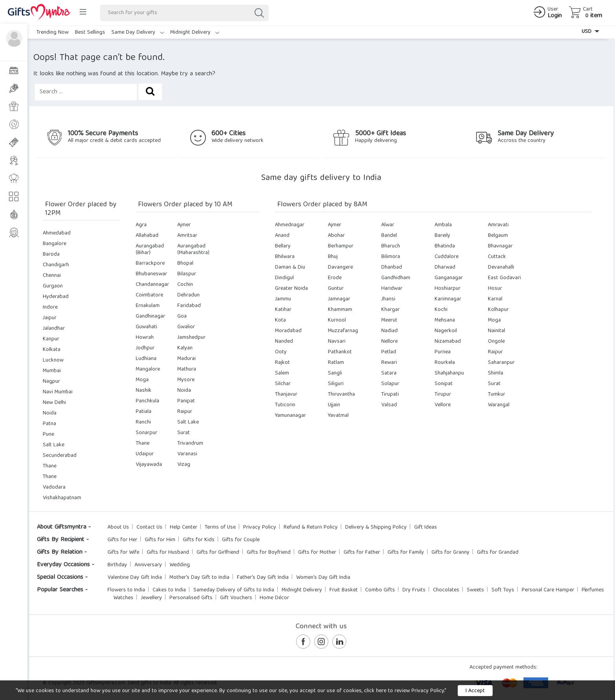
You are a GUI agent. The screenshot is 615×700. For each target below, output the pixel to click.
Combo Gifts (380, 590)
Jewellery (151, 598)
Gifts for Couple (241, 540)
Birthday (117, 565)
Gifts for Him (160, 540)
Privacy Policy (260, 527)
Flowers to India (126, 590)
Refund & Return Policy (311, 527)
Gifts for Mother (317, 553)
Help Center (184, 527)
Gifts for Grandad (498, 553)
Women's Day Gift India (323, 578)
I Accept (475, 691)
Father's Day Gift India (263, 578)
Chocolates (446, 590)
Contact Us (149, 527)
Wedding (180, 565)
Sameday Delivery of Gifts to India (234, 590)
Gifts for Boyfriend (269, 553)
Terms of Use (220, 527)
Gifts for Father (362, 553)
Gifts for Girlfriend (218, 553)
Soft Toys (503, 590)
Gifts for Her (122, 540)
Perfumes (593, 590)
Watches (123, 598)
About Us (118, 527)
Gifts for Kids (199, 540)
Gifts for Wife (123, 553)
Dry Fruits (414, 590)
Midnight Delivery (195, 33)
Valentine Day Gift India (135, 578)
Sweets (475, 590)
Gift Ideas (426, 527)
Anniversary (148, 565)
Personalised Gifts (191, 598)
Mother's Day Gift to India (199, 578)
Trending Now (53, 33)
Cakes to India (169, 590)
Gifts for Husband (168, 553)
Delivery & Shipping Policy (376, 527)
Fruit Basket (344, 590)
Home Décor (274, 598)
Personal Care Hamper (548, 590)
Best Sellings (90, 33)
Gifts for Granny (450, 553)
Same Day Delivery (138, 33)
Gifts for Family (406, 553)
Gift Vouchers (236, 598)
